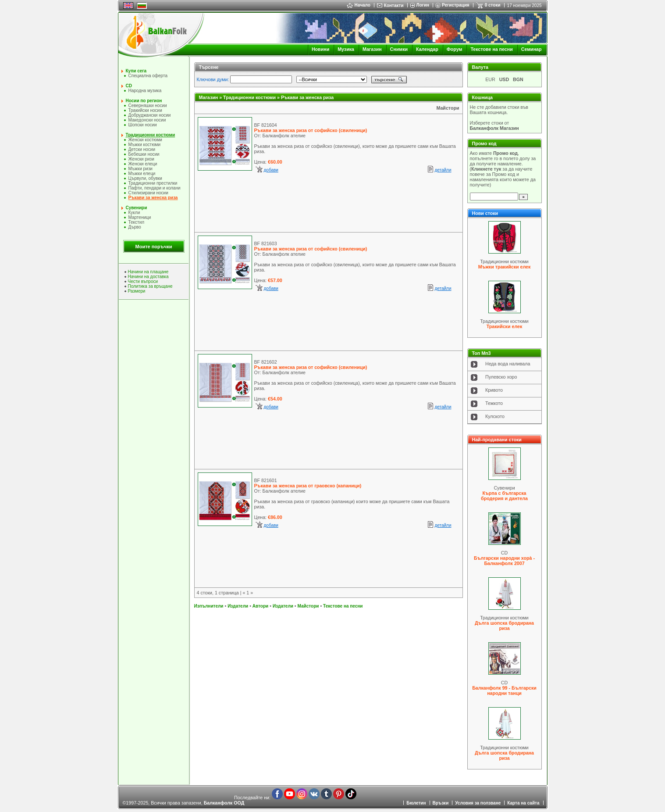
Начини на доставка (148, 277)
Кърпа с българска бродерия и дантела (504, 496)
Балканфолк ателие (284, 136)
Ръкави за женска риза (153, 198)
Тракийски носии (145, 110)
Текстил (137, 222)
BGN (518, 79)
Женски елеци (143, 164)
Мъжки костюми (145, 145)
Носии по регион (144, 101)
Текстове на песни (491, 49)
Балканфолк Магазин (494, 128)
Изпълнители (209, 606)
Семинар (532, 49)
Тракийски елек (505, 326)
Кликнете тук (486, 169)
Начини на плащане (148, 272)
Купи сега (136, 71)
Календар (427, 49)
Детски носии (142, 149)
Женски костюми (145, 140)
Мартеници (140, 217)
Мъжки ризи (140, 169)
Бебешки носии (144, 154)
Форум (455, 49)
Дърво (135, 227)
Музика (346, 49)
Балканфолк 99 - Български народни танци (504, 690)
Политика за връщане (150, 286)
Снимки (399, 49)
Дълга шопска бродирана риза (504, 626)
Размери (137, 291)
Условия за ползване (478, 803)
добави (271, 170)
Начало (359, 5)
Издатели (238, 606)
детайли (443, 170)
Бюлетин (416, 803)
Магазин (372, 49)
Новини (320, 49)
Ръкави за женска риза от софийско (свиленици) (311, 130)
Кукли (134, 213)
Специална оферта (148, 76)
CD (129, 86)
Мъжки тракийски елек (505, 267)
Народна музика (145, 91)
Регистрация (456, 5)
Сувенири (137, 208)
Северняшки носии (148, 106)
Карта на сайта (523, 803)
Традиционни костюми (151, 135)
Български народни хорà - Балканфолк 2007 (504, 561)
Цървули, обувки (145, 178)
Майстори (448, 108)
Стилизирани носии (148, 193)
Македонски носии (147, 120)
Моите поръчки (154, 247)
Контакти (394, 5)
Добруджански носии (150, 115)
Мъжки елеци (142, 173)
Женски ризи (141, 159)
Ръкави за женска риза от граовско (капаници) (308, 486)
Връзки (441, 803)
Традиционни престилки (153, 183)
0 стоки (493, 5)
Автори (260, 606)
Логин (423, 5)
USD (504, 79)
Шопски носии (143, 125)
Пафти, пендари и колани (155, 188)
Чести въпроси (143, 281)
